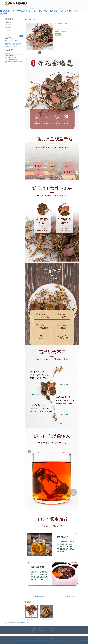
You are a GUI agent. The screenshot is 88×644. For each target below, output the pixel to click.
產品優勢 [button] (27, 623)
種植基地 (31, 8)
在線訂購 (58, 34)
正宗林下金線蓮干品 (46, 619)
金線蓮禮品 (8, 27)
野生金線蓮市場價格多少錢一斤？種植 (13, 42)
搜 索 (21, 36)
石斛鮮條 (8, 30)
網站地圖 (53, 629)
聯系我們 (61, 8)
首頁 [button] (8, 623)
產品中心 (24, 8)
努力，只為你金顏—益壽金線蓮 (12, 41)
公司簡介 (16, 8)
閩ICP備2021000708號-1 (56, 631)
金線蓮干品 (8, 25)
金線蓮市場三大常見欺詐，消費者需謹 (13, 43)
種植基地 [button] (19, 623)
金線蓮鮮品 (8, 22)
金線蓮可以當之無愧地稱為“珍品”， (12, 45)
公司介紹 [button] (11, 623)
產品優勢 (53, 8)
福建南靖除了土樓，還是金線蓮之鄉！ (13, 46)
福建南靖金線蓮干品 (41, 596)
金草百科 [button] (23, 623)
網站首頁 (9, 8)
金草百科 (46, 8)
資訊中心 (38, 8)
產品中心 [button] (15, 623)
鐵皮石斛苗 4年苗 (71, 596)
